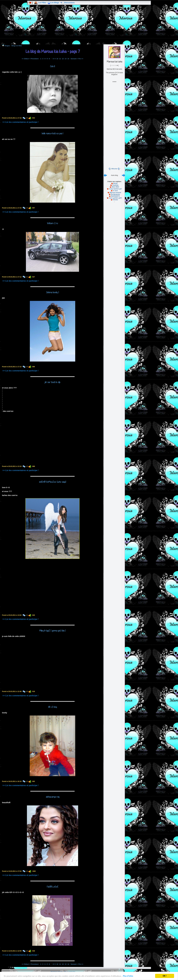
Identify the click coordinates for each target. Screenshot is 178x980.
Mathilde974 (115, 196)
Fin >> (81, 59)
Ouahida (115, 185)
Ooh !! (52, 66)
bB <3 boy (52, 707)
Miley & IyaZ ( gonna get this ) (53, 631)
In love (115, 191)
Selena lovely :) (53, 292)
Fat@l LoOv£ (53, 887)
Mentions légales (57, 972)
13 (65, 59)
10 (57, 59)
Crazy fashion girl (115, 189)
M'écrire (114, 169)
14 (68, 59)
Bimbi (115, 183)
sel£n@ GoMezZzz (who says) (53, 482)
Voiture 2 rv (52, 223)
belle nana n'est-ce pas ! (52, 133)
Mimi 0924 (115, 187)
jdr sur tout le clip (52, 382)
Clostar (115, 200)
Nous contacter (70, 972)
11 (60, 59)
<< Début (25, 59)
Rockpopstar (115, 194)
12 (63, 59)
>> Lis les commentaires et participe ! (20, 122)
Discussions (69, 3)
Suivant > (74, 59)
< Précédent (34, 59)
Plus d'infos (128, 976)
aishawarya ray (53, 797)
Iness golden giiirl (115, 198)
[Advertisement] (89, 26)
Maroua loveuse (115, 193)
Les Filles (42, 3)
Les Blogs (55, 3)
